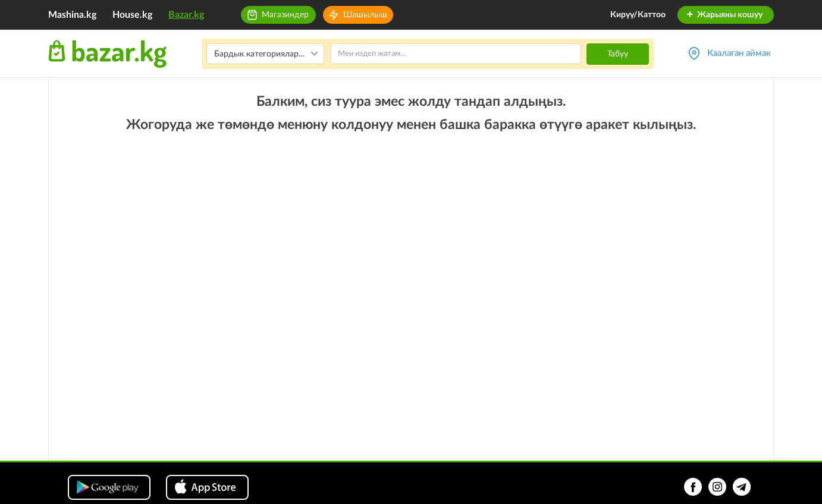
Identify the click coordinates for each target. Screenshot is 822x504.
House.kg (132, 15)
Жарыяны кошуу (724, 15)
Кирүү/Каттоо (638, 15)
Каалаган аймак (739, 53)
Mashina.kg (72, 15)
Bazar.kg (186, 15)
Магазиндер (285, 15)
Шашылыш (365, 15)
